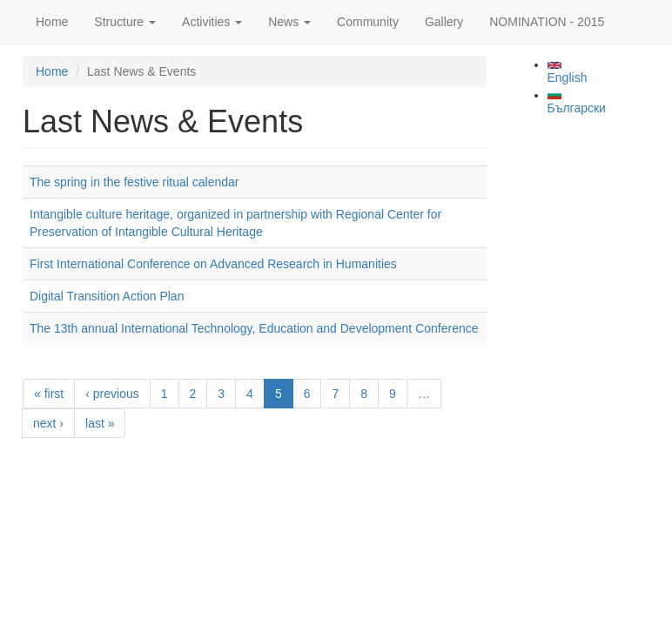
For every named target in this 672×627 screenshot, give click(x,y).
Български (577, 103)
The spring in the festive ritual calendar (134, 182)
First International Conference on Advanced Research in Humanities (213, 264)
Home (52, 22)
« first (49, 394)
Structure (125, 22)
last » (100, 423)
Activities (212, 22)
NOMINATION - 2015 (547, 22)
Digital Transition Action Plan (107, 296)
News (289, 22)
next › (48, 423)
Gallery (444, 22)
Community (368, 22)
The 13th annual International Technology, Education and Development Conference (254, 328)
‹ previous (112, 394)
